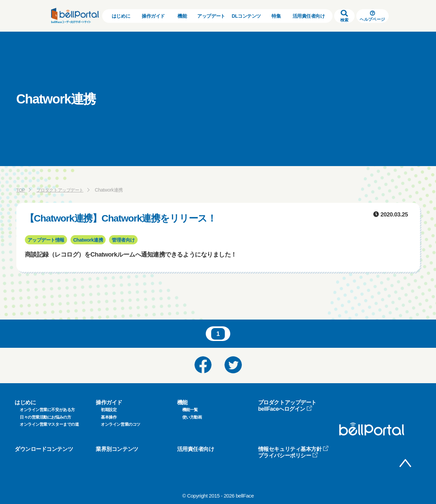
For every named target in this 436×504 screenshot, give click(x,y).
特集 (276, 16)
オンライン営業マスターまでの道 (49, 424)
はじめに (121, 16)
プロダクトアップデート (62, 190)
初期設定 (109, 410)
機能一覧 (190, 410)
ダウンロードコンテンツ (44, 449)
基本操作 (109, 417)
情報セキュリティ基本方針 (294, 449)
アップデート (211, 16)
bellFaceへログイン (285, 409)
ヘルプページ (372, 16)
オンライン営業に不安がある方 (47, 410)
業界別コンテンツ (117, 449)
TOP (21, 190)
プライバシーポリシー (288, 456)
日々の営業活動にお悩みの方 (45, 417)
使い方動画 (192, 417)
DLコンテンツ (246, 16)
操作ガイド (153, 16)
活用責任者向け (309, 16)
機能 (182, 16)
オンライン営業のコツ (121, 424)
